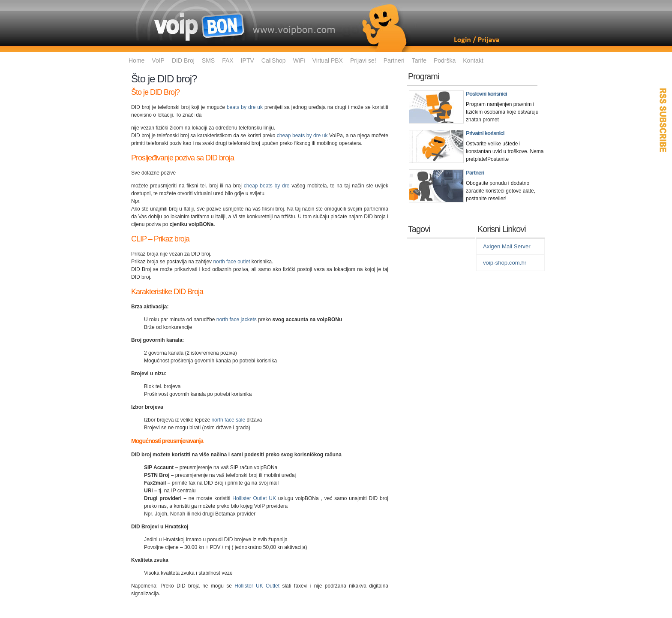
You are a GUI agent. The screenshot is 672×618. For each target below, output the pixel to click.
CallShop (274, 60)
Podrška (445, 60)
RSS (663, 120)
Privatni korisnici (485, 133)
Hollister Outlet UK (254, 498)
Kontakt (473, 60)
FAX (228, 60)
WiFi (299, 60)
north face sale (228, 420)
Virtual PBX (328, 60)
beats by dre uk (245, 107)
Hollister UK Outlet (257, 586)
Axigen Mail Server (507, 246)
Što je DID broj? (164, 79)
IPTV (247, 60)
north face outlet (231, 262)
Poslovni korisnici (486, 94)
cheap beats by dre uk (302, 136)
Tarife (419, 60)
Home (136, 60)
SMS (208, 60)
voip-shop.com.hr (505, 263)
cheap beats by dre (267, 186)
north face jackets (237, 320)
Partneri (394, 60)
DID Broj (183, 60)
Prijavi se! (363, 60)
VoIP (158, 60)
